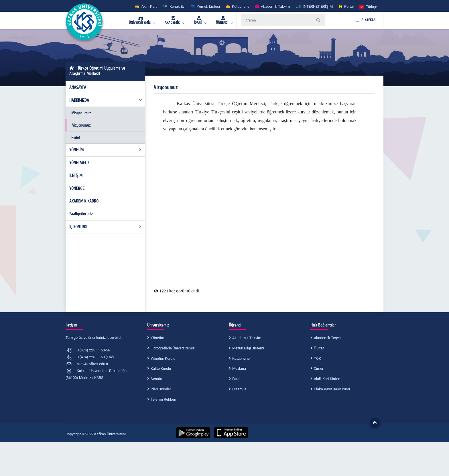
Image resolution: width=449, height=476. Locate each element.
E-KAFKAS (366, 20)
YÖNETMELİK (79, 163)
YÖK (317, 358)
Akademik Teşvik (328, 338)
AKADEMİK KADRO (84, 201)
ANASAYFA (78, 87)
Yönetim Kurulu (163, 358)
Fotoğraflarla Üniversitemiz (173, 348)
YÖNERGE (77, 188)
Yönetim (157, 338)
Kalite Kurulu (161, 368)
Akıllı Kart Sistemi (328, 379)
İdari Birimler (161, 389)
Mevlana (239, 368)
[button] (369, 6)
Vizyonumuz (81, 125)
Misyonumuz (81, 113)
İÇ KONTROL (106, 227)
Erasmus (239, 389)
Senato (156, 379)
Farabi (237, 379)
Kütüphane (241, 358)
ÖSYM (319, 348)
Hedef (76, 138)
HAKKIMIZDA (106, 100)
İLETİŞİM (76, 176)
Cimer (319, 368)
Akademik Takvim (247, 338)
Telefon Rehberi (163, 399)
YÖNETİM (106, 150)
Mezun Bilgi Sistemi (248, 348)
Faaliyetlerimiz (81, 214)
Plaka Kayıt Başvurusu (332, 389)
